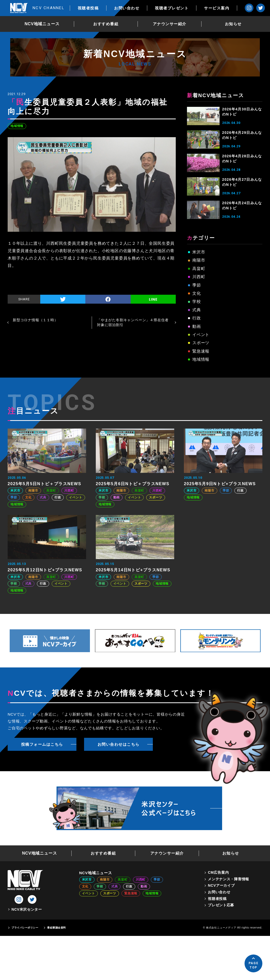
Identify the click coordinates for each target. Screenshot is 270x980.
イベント (201, 335)
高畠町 (199, 269)
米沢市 (199, 252)
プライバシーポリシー (25, 928)
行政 (197, 318)
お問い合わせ (127, 8)
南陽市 (199, 260)
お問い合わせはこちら (119, 744)
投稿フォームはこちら (42, 744)
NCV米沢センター (27, 909)
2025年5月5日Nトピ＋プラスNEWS (44, 484)
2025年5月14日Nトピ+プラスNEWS (133, 570)
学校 (197, 301)
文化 (197, 293)
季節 (197, 285)
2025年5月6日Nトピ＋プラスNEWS (133, 484)
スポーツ (201, 343)
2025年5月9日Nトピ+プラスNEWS (220, 484)
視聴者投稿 (88, 8)
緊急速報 (201, 351)
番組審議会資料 (57, 928)
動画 (197, 326)
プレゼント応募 (221, 905)
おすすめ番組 (106, 24)
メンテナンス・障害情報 (228, 879)
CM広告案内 (218, 872)
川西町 (199, 277)
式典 (197, 310)
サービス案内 (217, 8)
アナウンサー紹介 (170, 24)
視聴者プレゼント (172, 8)
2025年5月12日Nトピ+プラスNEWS (45, 570)
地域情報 (17, 126)
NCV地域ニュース (42, 24)
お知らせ (233, 24)
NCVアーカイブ (221, 885)
